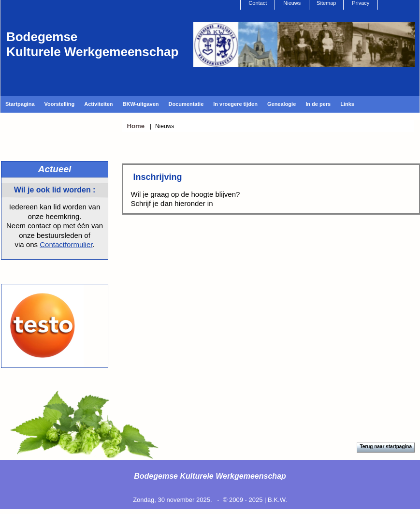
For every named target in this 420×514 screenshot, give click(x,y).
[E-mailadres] (205, 249)
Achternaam (161, 299)
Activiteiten (98, 104)
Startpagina (20, 104)
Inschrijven (205, 338)
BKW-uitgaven (141, 104)
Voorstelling (60, 104)
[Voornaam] (205, 281)
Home (136, 126)
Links (347, 104)
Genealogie (282, 104)
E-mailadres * (164, 234)
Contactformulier (66, 244)
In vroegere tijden (235, 104)
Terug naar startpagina (386, 447)
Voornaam (159, 266)
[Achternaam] (205, 313)
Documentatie (186, 104)
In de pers (318, 104)
